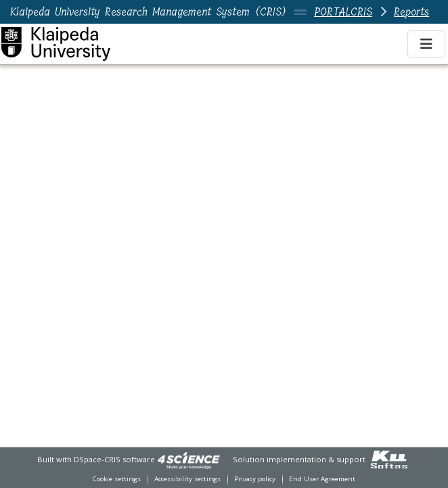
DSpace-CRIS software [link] (114, 459)
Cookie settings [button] (117, 479)
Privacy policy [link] (255, 479)
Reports (411, 12)
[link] (189, 459)
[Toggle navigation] (426, 44)
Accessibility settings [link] (187, 479)
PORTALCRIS (343, 12)
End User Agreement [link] (322, 479)
